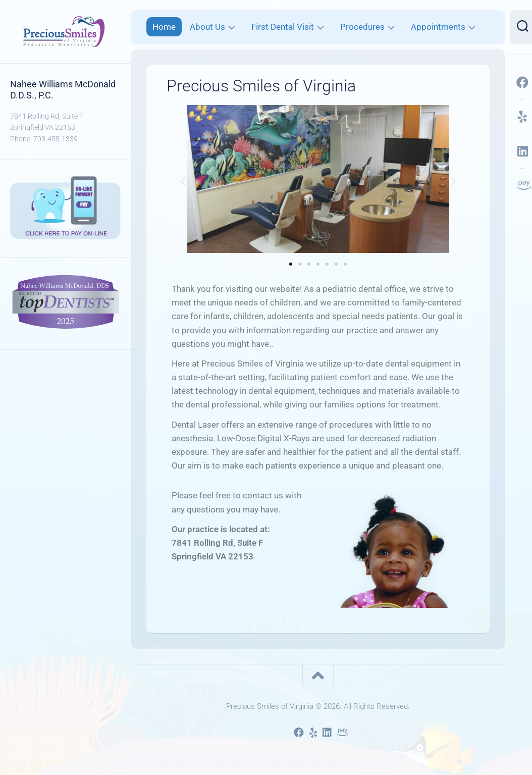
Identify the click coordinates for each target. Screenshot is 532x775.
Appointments (438, 27)
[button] (183, 181)
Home (164, 27)
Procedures (362, 27)
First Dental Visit (283, 27)
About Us (207, 27)
